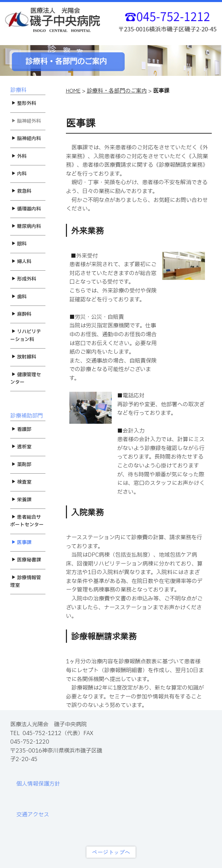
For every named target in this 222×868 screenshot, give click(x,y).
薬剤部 (21, 465)
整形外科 (24, 103)
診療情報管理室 (26, 581)
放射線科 (24, 357)
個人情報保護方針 (38, 784)
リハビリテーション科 (26, 335)
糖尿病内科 (26, 226)
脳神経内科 (26, 139)
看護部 (21, 429)
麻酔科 (21, 314)
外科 (19, 156)
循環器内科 (26, 209)
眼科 (19, 244)
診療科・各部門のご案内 (117, 90)
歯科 (19, 297)
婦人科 (21, 262)
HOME (73, 90)
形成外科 (24, 279)
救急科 (21, 191)
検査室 (21, 482)
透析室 (21, 447)
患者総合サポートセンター (27, 521)
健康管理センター (26, 378)
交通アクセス (33, 815)
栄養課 (21, 500)
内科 (19, 174)
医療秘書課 (26, 560)
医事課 (21, 542)
